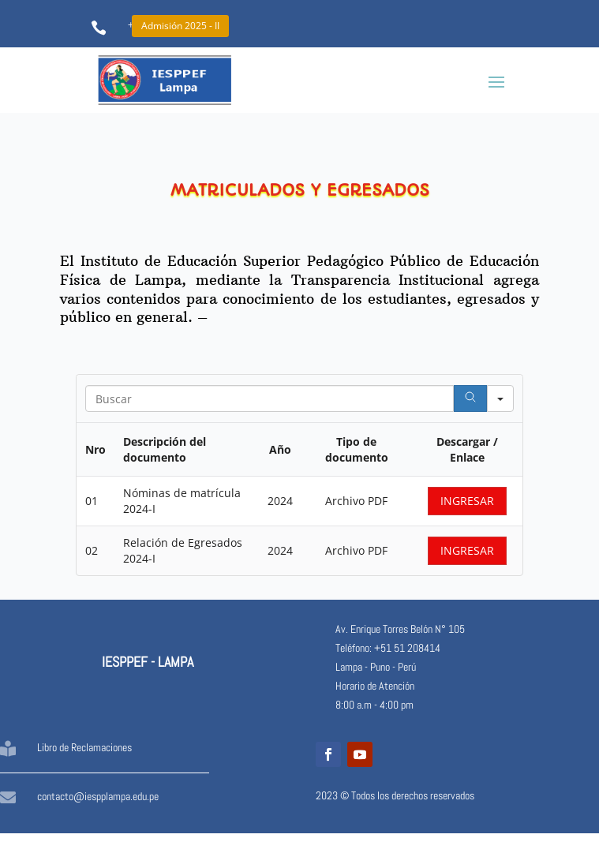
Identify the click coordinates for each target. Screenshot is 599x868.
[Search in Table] (270, 398)
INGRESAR (467, 501)
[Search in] (500, 398)
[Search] (470, 398)
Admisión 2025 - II (180, 26)
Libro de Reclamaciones (84, 747)
